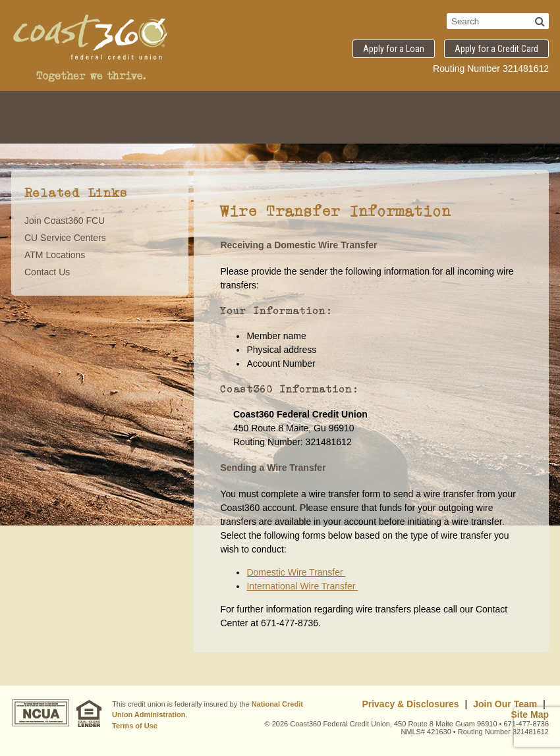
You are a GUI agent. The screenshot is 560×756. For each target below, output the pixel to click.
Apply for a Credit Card (496, 49)
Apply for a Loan (394, 49)
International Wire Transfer (302, 586)
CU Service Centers (65, 238)
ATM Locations (55, 255)
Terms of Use (135, 726)
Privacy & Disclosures (410, 704)
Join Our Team (505, 704)
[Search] (540, 21)
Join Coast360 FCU (65, 221)
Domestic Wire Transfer (296, 572)
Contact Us (47, 272)
